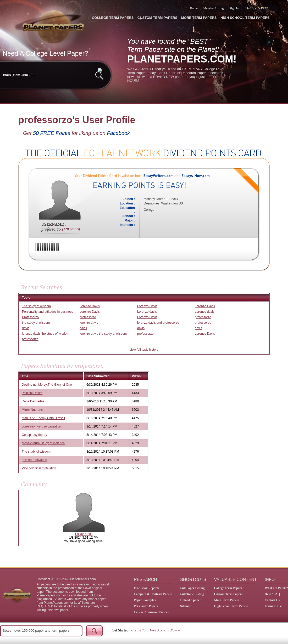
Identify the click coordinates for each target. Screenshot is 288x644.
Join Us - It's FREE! (257, 8)
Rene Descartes (33, 401)
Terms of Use (273, 606)
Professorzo (30, 317)
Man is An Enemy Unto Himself (43, 418)
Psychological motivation (39, 468)
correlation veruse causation (41, 426)
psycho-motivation (34, 460)
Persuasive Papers (146, 606)
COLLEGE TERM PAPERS (113, 18)
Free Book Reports (146, 588)
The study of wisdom (36, 306)
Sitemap (186, 606)
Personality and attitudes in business (48, 312)
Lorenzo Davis (90, 306)
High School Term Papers (231, 606)
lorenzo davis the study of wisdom (46, 334)
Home (194, 8)
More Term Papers (227, 600)
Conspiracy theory (34, 435)
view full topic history (144, 350)
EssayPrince (84, 534)
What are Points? (276, 588)
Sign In (234, 8)
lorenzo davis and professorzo (158, 323)
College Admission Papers (151, 612)
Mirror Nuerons (32, 410)
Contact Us (272, 600)
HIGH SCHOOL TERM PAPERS (245, 18)
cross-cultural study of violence (43, 443)
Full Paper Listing (192, 588)
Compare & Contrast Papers (153, 594)
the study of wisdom (36, 323)
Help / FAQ (272, 594)
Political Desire (32, 393)
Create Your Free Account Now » (155, 630)
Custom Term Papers (228, 594)
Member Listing (213, 8)
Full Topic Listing (192, 594)
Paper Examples (145, 600)
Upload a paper (190, 600)
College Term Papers (228, 588)
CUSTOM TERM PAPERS (157, 18)
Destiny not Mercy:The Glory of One (47, 385)
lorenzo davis (89, 323)
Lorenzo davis (147, 312)
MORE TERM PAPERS (199, 18)
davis (26, 328)
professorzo (88, 317)
